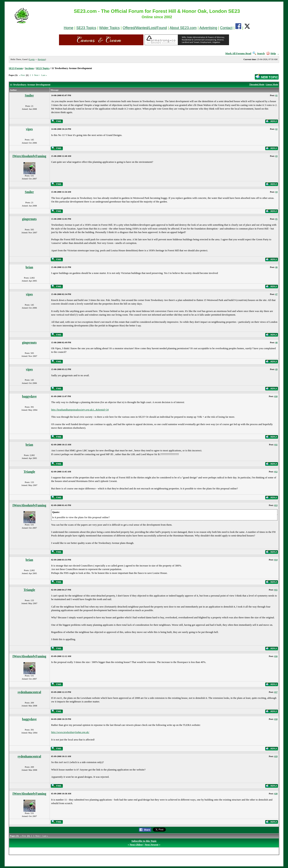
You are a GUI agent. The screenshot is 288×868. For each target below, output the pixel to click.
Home (69, 28)
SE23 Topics (86, 28)
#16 (276, 656)
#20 (276, 794)
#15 (276, 590)
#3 (276, 156)
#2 (276, 129)
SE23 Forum (16, 68)
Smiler (29, 95)
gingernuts (29, 219)
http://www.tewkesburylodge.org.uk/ (70, 732)
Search (259, 53)
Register (41, 59)
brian (29, 267)
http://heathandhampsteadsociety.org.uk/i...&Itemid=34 (80, 410)
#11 (276, 445)
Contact (226, 28)
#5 (276, 219)
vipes (29, 129)
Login (32, 59)
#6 (276, 267)
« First (22, 75)
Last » (44, 75)
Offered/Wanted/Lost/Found (145, 28)
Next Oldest (136, 844)
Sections (29, 68)
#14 (276, 560)
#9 (276, 369)
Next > (37, 75)
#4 (276, 192)
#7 (276, 294)
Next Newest (151, 844)
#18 (276, 719)
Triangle (29, 472)
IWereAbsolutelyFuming (29, 156)
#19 (276, 756)
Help (271, 53)
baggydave (29, 396)
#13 (276, 505)
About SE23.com (183, 28)
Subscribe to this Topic (144, 841)
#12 (276, 472)
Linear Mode (272, 84)
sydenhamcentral (29, 692)
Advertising (208, 28)
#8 (276, 342)
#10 (276, 396)
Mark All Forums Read (238, 53)
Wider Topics (109, 28)
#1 (276, 95)
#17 (276, 692)
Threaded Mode (257, 84)
